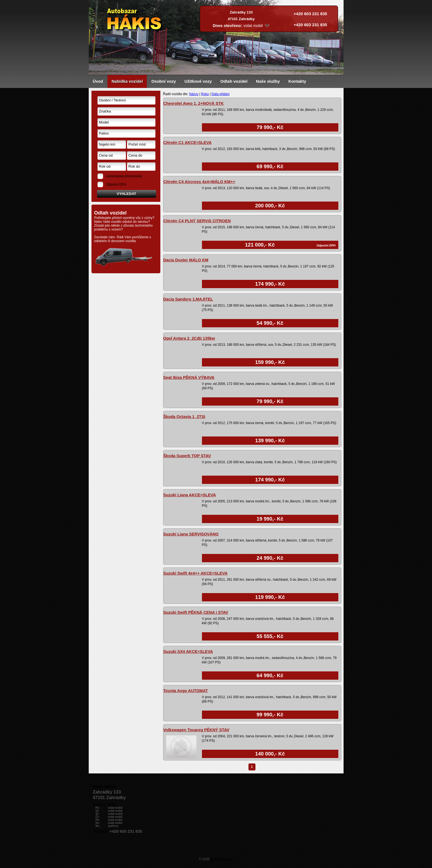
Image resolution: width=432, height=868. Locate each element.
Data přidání (221, 94)
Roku (205, 94)
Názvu (194, 94)
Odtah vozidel (234, 81)
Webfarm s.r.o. (222, 859)
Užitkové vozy (198, 81)
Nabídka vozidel (127, 81)
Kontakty (297, 81)
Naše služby (268, 81)
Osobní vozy (164, 81)
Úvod (98, 81)
